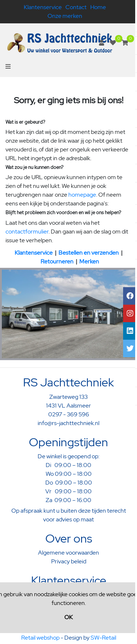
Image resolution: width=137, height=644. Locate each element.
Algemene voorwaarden (68, 553)
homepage (82, 195)
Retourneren (57, 261)
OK (68, 617)
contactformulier (27, 232)
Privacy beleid (69, 561)
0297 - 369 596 (69, 414)
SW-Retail (103, 638)
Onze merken (65, 16)
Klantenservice (43, 7)
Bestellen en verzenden (89, 253)
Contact (76, 7)
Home (98, 7)
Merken (89, 261)
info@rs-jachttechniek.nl (68, 423)
